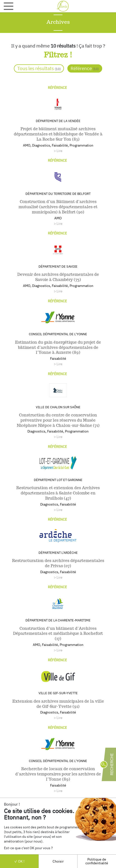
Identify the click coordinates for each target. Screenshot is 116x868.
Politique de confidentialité (97, 861)
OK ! (19, 861)
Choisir (58, 861)
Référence (85, 68)
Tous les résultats (39, 68)
